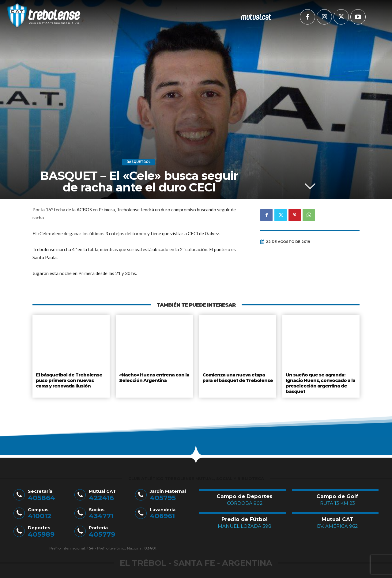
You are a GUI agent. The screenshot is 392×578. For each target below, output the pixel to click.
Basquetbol (138, 162)
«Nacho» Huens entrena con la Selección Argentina (153, 377)
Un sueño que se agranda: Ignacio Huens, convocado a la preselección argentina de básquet (320, 382)
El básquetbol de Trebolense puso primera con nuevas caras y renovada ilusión (71, 379)
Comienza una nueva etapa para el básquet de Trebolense (237, 377)
